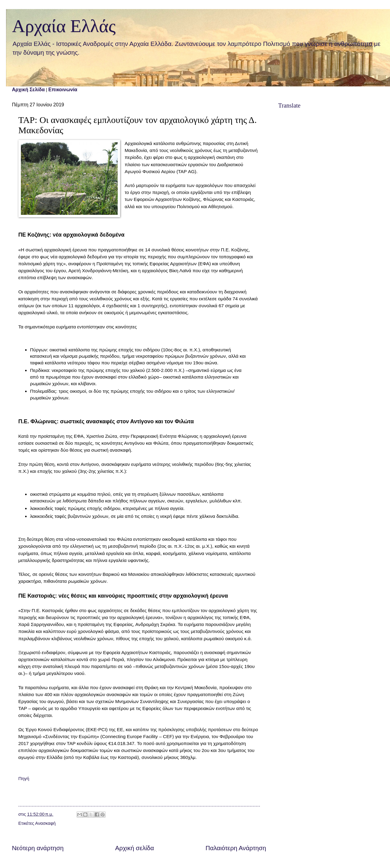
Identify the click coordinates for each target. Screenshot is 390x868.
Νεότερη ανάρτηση (38, 848)
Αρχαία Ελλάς (64, 26)
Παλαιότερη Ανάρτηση (236, 848)
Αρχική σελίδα (135, 848)
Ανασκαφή (45, 823)
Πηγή (24, 778)
